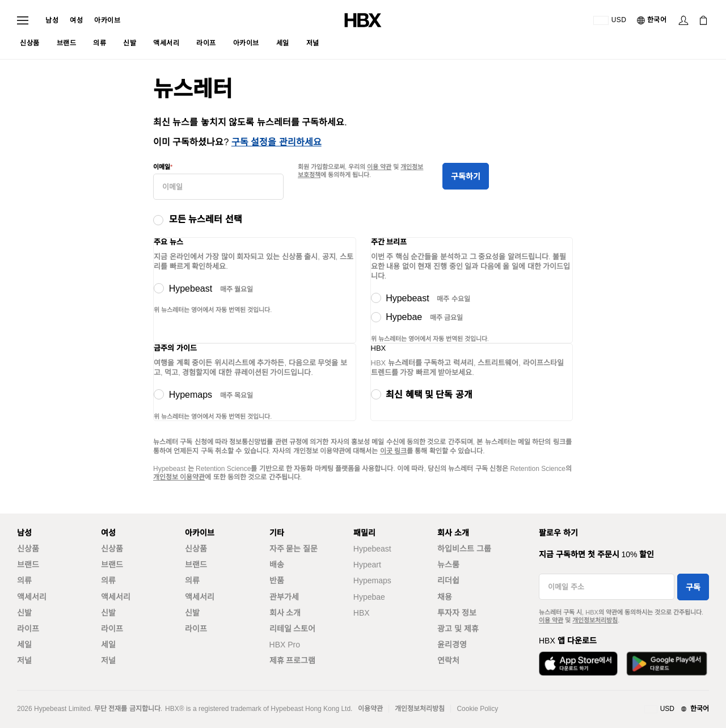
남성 (52, 20)
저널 (24, 660)
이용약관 (370, 709)
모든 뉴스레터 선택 (206, 219)
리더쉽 (448, 580)
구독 (693, 587)
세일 (24, 645)
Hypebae (369, 597)
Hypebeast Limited (62, 709)
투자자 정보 (457, 613)
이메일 (162, 167)
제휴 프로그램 (293, 660)
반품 (277, 580)
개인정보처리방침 (595, 620)
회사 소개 (285, 613)
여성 (76, 20)
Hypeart (367, 565)
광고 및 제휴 (458, 629)
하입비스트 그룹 (464, 549)
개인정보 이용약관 (179, 477)
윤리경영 (452, 645)
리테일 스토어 (293, 629)
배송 (277, 565)
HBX (362, 613)
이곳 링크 (393, 451)
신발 (24, 613)
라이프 (28, 629)
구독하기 (466, 176)
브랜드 (28, 565)
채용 (445, 597)
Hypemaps (372, 580)
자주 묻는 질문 (294, 549)
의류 (24, 580)
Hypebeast (372, 549)
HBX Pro (285, 645)
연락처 (448, 660)
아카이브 (107, 20)
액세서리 (32, 597)
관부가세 (284, 597)
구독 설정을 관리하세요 (277, 142)
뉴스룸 (448, 565)
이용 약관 (379, 167)
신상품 (28, 549)
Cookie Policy (477, 709)
